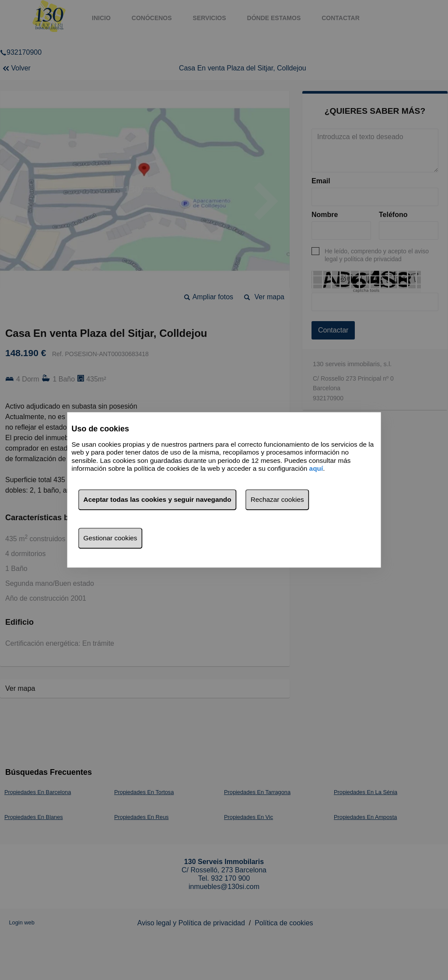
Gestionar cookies (110, 538)
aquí (316, 468)
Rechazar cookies (277, 500)
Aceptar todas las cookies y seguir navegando (157, 500)
